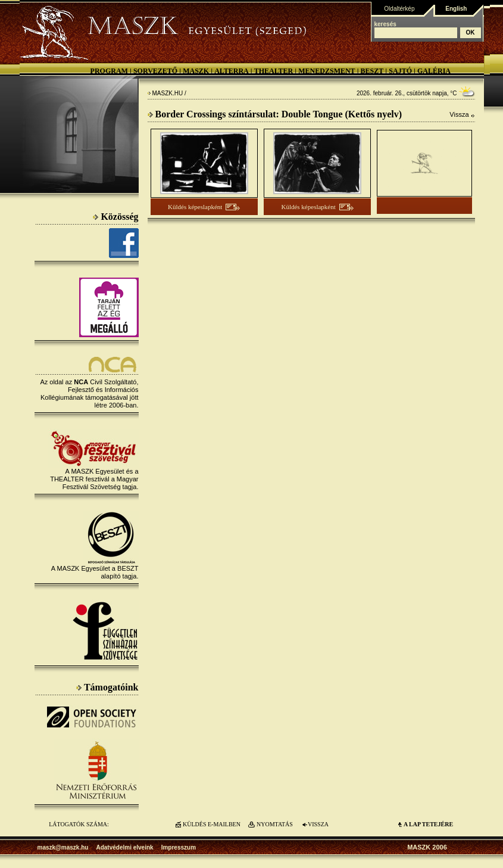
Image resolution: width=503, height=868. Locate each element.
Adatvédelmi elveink (124, 847)
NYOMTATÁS (275, 824)
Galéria (434, 71)
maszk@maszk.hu (63, 847)
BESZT (372, 71)
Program (109, 71)
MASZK (196, 71)
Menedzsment (327, 71)
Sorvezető (155, 71)
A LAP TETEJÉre (428, 824)
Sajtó (400, 71)
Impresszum (179, 847)
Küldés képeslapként (195, 207)
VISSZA (318, 824)
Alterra (232, 71)
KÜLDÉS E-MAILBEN (212, 824)
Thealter (274, 71)
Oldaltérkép (399, 9)
